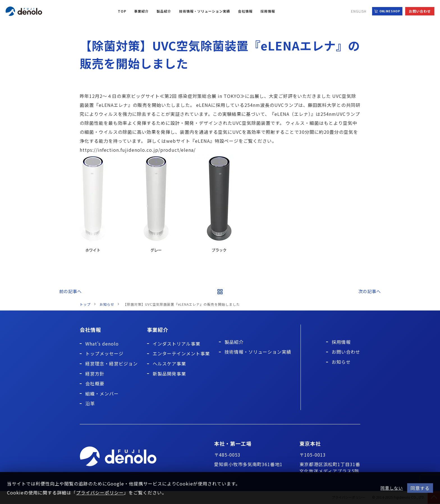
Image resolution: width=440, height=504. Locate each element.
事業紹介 (141, 11)
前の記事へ (70, 291)
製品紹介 (164, 11)
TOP (122, 11)
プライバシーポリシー (100, 493)
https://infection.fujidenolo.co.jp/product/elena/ (138, 150)
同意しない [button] (392, 488)
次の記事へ (370, 291)
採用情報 (268, 11)
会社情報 (245, 11)
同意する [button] (420, 488)
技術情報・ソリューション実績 (205, 11)
